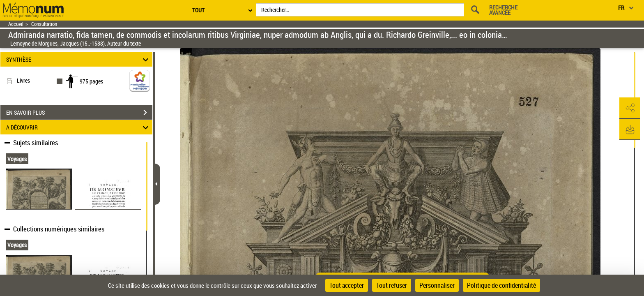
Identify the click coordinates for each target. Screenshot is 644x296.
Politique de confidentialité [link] (501, 285)
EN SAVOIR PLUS (79, 113)
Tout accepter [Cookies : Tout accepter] (347, 285)
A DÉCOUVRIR (79, 127)
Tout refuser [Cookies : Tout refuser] (392, 285)
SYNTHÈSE (79, 59)
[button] (630, 108)
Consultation (44, 24)
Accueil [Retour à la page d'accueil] (16, 24)
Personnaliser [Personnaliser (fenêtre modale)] (437, 285)
